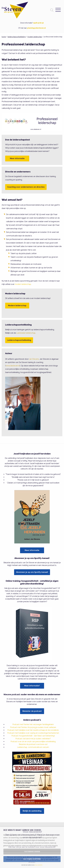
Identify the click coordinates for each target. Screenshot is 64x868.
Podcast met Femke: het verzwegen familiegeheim (33, 724)
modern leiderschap (35, 37)
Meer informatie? (32, 686)
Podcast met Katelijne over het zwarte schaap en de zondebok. (33, 730)
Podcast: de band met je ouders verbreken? (33, 739)
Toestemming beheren (32, 852)
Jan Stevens (34, 359)
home (4, 37)
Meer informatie (17, 158)
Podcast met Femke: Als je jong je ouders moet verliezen (33, 727)
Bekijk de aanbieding (32, 811)
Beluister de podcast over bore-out (33, 744)
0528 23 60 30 (38, 23)
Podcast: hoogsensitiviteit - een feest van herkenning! (33, 736)
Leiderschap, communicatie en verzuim (33, 747)
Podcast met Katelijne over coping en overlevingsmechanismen (33, 733)
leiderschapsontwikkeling (17, 37)
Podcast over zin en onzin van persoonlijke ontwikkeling (33, 742)
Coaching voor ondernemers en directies (26, 187)
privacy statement (38, 865)
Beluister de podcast (32, 711)
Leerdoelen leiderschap (26, 333)
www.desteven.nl (13, 366)
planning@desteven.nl (36, 28)
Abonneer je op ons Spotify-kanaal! (32, 572)
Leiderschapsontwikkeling (19, 340)
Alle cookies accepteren (32, 859)
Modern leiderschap (17, 306)
